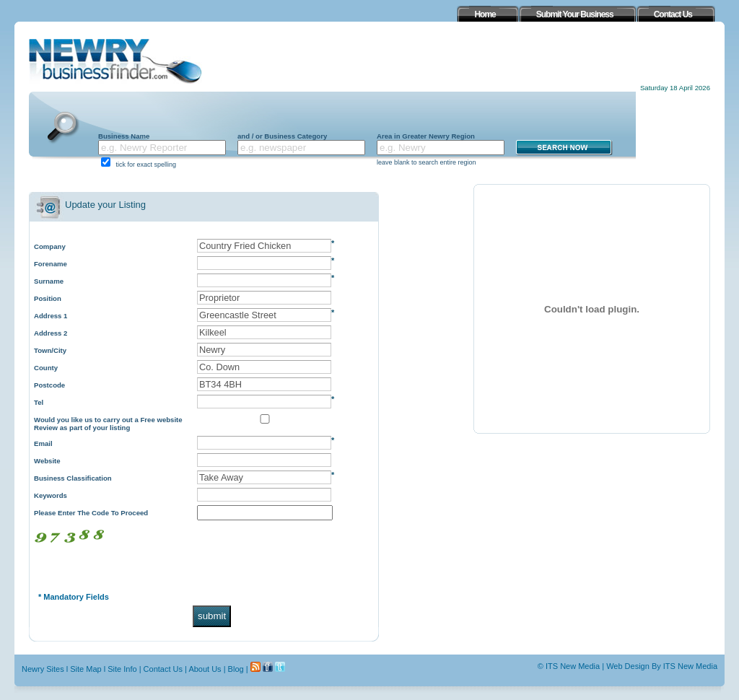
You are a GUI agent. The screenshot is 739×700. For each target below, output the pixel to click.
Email (43, 443)
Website (47, 461)
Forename (51, 264)
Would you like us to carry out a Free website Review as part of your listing (108, 424)
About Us (205, 669)
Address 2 (51, 333)
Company (50, 246)
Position (48, 298)
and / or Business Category (282, 136)
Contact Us (163, 669)
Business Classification (73, 478)
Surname (49, 281)
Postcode (49, 385)
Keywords (51, 495)
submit (212, 616)
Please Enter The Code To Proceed (91, 513)
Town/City (50, 350)
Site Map (86, 669)
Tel (39, 402)
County (46, 368)
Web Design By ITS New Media (662, 666)
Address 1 (51, 316)
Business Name (124, 136)
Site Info (122, 669)
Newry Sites (43, 669)
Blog (236, 669)
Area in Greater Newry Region (426, 136)
